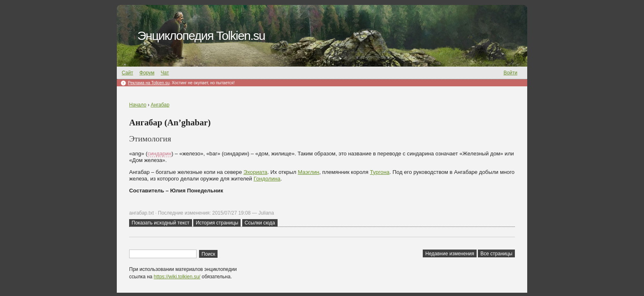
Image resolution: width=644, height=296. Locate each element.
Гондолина (267, 179)
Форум (147, 73)
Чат (165, 73)
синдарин (160, 154)
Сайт (127, 73)
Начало (138, 105)
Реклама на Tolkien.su (149, 83)
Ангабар (160, 105)
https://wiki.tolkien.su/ (177, 277)
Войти (510, 73)
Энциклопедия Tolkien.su (201, 36)
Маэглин (308, 172)
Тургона (380, 172)
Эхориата (255, 172)
